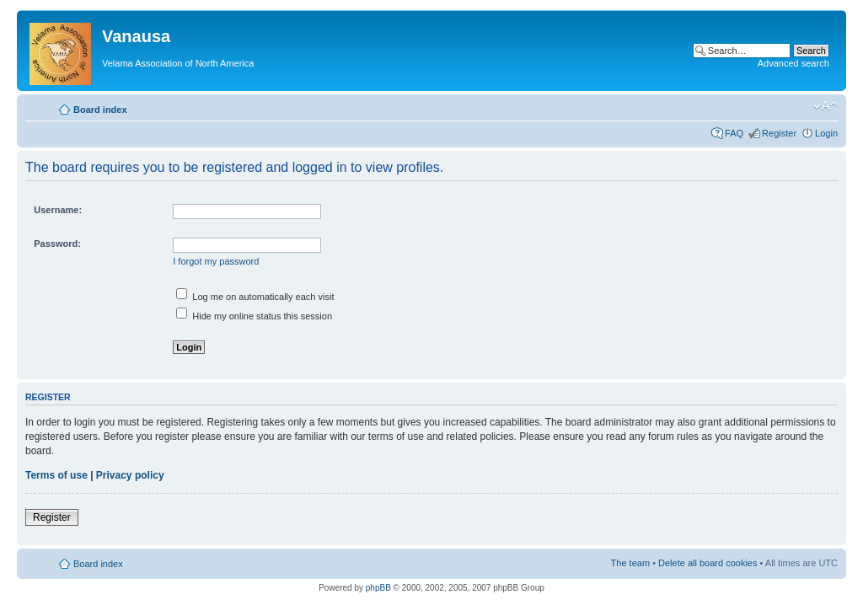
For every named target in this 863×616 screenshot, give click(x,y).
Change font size (825, 106)
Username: (58, 210)
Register (779, 133)
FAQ (734, 133)
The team (630, 563)
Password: (57, 244)
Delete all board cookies (708, 563)
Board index (100, 110)
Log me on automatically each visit (255, 297)
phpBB (378, 588)
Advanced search (793, 63)
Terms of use (56, 475)
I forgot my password (216, 261)
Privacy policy (130, 475)
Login (826, 133)
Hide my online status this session (254, 316)
